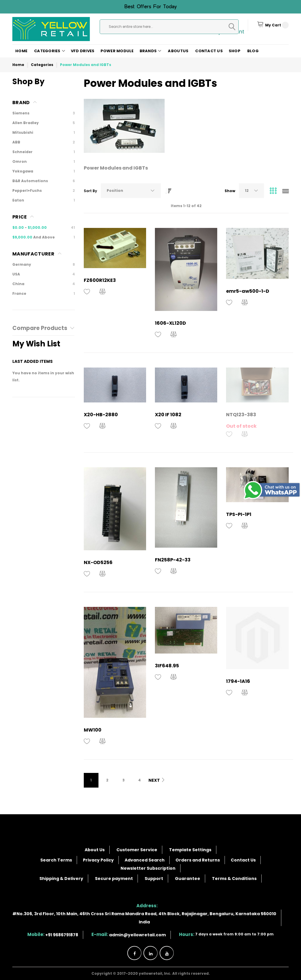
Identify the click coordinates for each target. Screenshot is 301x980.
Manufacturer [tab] (33, 254)
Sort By (90, 191)
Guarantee (188, 879)
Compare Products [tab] (40, 328)
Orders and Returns (198, 860)
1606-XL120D (170, 323)
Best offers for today (150, 7)
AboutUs (178, 51)
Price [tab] (20, 217)
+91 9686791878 (62, 935)
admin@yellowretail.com (137, 935)
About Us (95, 850)
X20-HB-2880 (101, 415)
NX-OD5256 (98, 562)
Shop (235, 51)
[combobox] (169, 27)
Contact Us (209, 51)
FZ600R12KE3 (100, 280)
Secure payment (114, 879)
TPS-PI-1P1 (239, 514)
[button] (87, 292)
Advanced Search (145, 860)
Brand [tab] (21, 103)
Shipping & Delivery (61, 879)
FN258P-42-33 (173, 560)
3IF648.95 (167, 666)
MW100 (93, 730)
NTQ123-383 (241, 415)
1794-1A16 (238, 681)
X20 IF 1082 (168, 415)
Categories (42, 65)
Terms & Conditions (234, 879)
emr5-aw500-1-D (248, 291)
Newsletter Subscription (148, 868)
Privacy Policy (98, 860)
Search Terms (56, 860)
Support (154, 879)
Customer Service (137, 850)
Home (21, 51)
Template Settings (190, 850)
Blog (253, 51)
